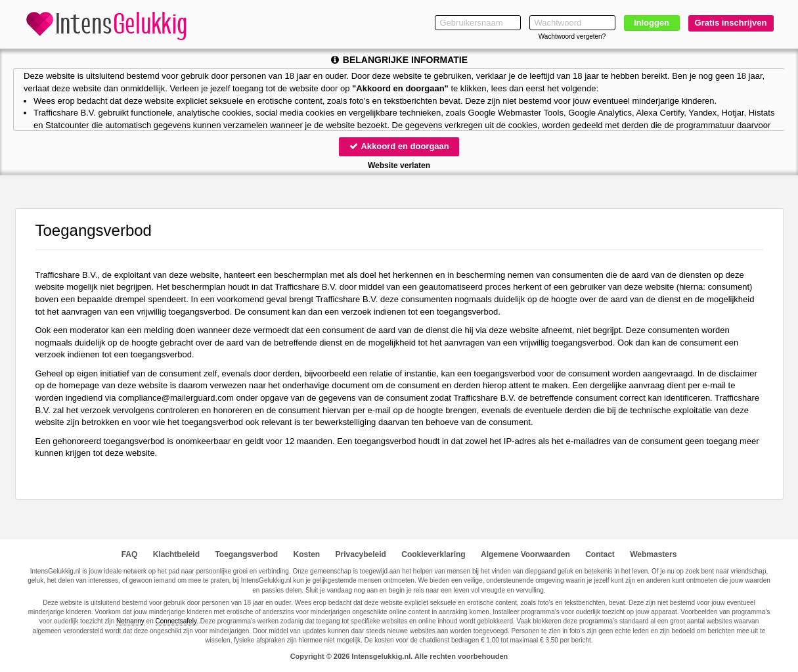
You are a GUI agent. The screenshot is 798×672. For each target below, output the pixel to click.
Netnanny (130, 621)
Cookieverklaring (433, 554)
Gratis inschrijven (731, 23)
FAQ (130, 554)
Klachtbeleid (176, 554)
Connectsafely (176, 621)
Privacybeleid (361, 554)
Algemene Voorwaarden (525, 554)
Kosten (307, 554)
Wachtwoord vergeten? (572, 36)
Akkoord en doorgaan (399, 146)
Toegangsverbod (246, 554)
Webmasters (653, 554)
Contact (600, 554)
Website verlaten (399, 166)
